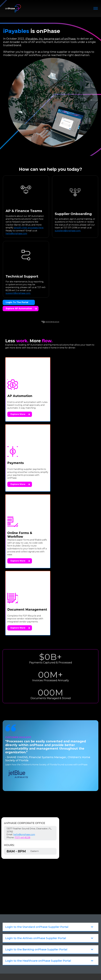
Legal (39, 965)
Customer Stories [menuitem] (39, 934)
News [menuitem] (32, 938)
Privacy (48, 965)
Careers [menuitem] (33, 954)
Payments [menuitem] (35, 906)
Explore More (20, 417)
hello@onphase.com (24, 701)
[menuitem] (53, 924)
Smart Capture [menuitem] (38, 910)
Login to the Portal (17, 302)
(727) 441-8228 (22, 704)
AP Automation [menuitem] (38, 901)
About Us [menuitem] (34, 950)
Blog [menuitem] (31, 930)
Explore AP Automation (21, 309)
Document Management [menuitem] (44, 914)
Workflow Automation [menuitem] (42, 918)
